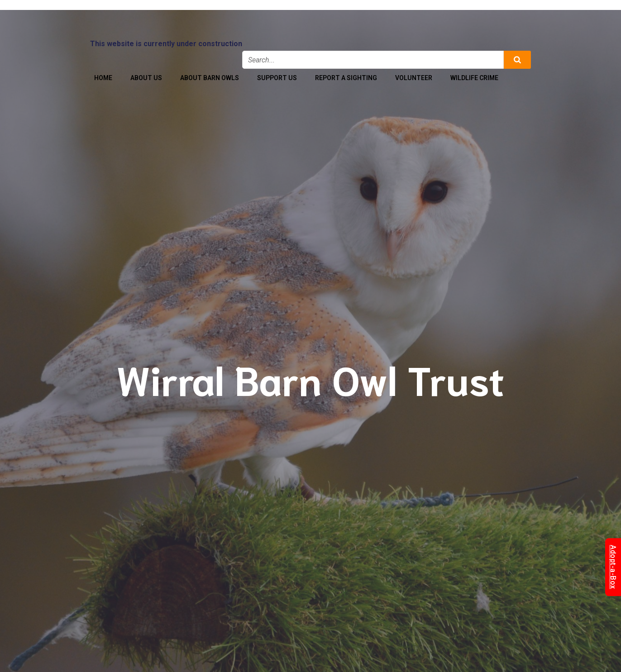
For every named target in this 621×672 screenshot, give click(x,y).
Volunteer (414, 78)
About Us (146, 78)
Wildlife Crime (474, 78)
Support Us (277, 78)
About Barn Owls (210, 78)
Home (103, 78)
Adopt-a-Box (613, 567)
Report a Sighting (346, 78)
